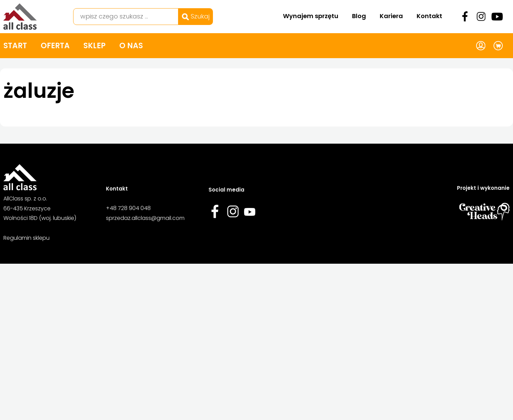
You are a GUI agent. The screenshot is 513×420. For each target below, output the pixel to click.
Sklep (94, 46)
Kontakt (429, 16)
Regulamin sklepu (26, 238)
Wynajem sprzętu (311, 16)
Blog (359, 16)
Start (15, 46)
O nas (131, 46)
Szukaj (196, 16)
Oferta (55, 46)
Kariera (391, 16)
